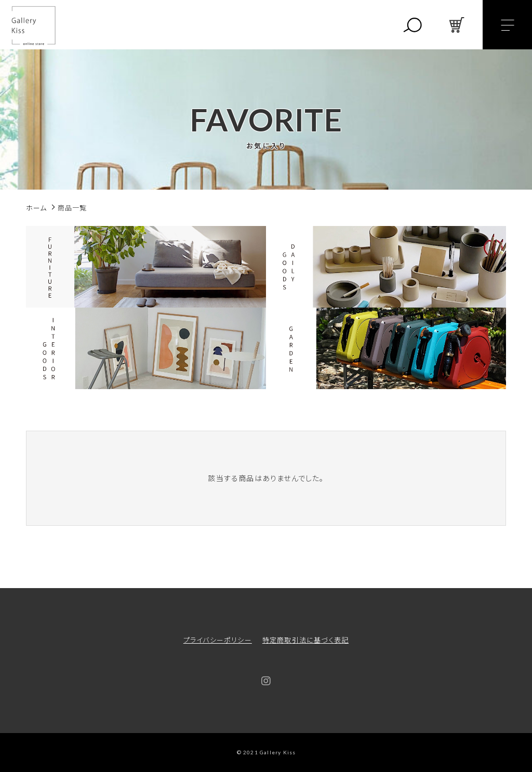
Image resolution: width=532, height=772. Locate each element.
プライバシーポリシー (218, 640)
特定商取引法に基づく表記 (305, 640)
